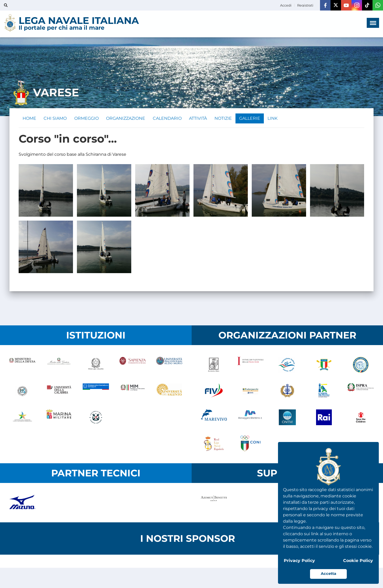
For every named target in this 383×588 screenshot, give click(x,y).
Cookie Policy (358, 561)
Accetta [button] (329, 574)
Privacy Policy (299, 561)
